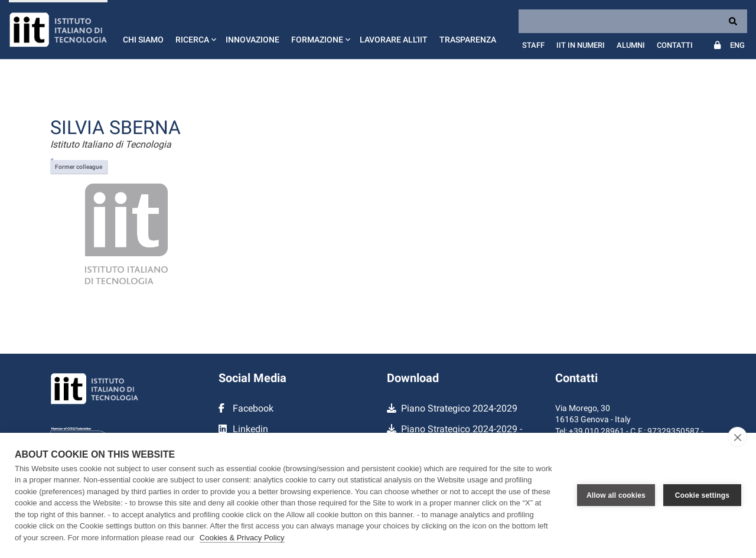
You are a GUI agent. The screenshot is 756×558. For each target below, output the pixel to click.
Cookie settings (702, 495)
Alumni (631, 45)
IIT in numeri (581, 45)
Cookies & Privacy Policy (242, 538)
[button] (195, 30)
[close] (737, 437)
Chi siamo (143, 40)
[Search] (633, 21)
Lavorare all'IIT (394, 40)
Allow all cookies (616, 495)
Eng (737, 45)
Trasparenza (468, 40)
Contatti (675, 45)
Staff (533, 45)
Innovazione (252, 40)
